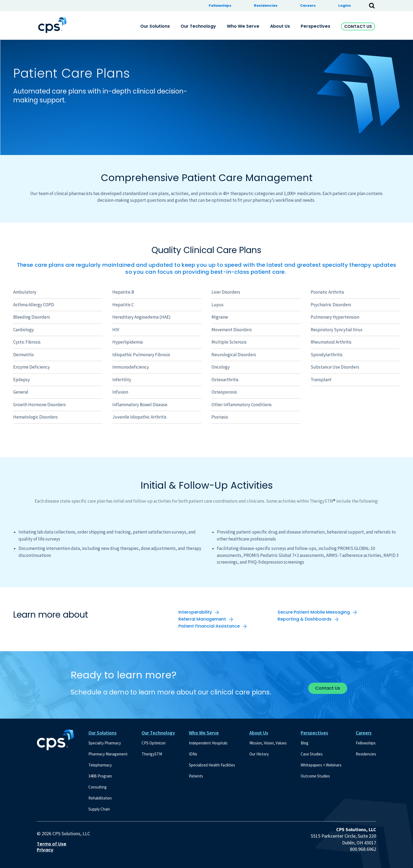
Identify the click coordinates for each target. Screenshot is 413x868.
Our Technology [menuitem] (198, 26)
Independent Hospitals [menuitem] (208, 743)
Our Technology (158, 733)
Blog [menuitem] (305, 743)
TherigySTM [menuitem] (152, 754)
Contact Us (358, 26)
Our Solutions (103, 733)
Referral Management (202, 619)
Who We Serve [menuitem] (243, 26)
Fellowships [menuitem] (220, 6)
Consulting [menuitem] (98, 787)
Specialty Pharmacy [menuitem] (105, 743)
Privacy (45, 850)
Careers (364, 733)
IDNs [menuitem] (193, 754)
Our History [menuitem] (259, 754)
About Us (259, 733)
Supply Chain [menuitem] (99, 809)
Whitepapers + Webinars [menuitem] (321, 765)
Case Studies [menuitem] (312, 754)
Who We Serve (204, 733)
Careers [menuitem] (308, 6)
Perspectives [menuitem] (315, 26)
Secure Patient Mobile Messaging (314, 612)
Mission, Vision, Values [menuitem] (268, 743)
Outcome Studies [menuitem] (315, 776)
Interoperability (195, 612)
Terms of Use (52, 844)
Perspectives (314, 733)
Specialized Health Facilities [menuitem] (212, 765)
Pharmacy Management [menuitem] (108, 754)
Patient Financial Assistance (209, 626)
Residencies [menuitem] (266, 6)
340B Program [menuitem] (100, 776)
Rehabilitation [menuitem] (100, 798)
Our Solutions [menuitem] (155, 26)
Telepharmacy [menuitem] (100, 765)
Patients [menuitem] (196, 776)
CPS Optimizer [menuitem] (154, 743)
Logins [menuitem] (345, 6)
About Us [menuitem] (280, 26)
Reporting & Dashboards (305, 619)
